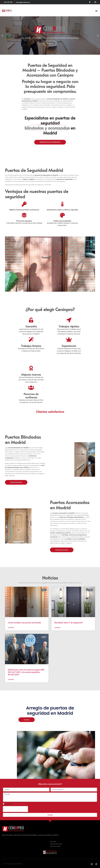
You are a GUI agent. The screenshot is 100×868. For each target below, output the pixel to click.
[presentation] (15, 809)
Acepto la (15, 804)
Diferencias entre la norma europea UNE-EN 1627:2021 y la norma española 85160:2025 (26, 672)
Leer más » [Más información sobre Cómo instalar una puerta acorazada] (11, 628)
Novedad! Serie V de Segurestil (68, 623)
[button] (96, 11)
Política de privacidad (19, 804)
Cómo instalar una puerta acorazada (24, 623)
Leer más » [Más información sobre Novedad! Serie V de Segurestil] (58, 628)
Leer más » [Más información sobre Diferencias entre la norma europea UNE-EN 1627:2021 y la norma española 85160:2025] (11, 680)
